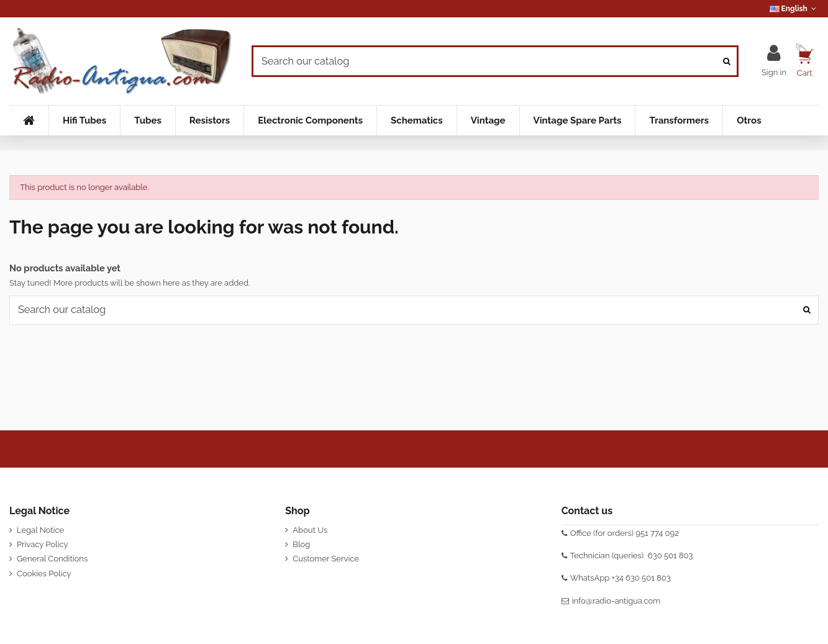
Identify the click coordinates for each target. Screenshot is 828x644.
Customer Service (326, 559)
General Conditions (52, 559)
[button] (84, 120)
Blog (301, 544)
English (794, 9)
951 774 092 (657, 533)
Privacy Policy (43, 544)
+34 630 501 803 (641, 578)
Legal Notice (40, 530)
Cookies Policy (44, 574)
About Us (310, 530)
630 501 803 (671, 556)
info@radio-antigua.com (616, 601)
